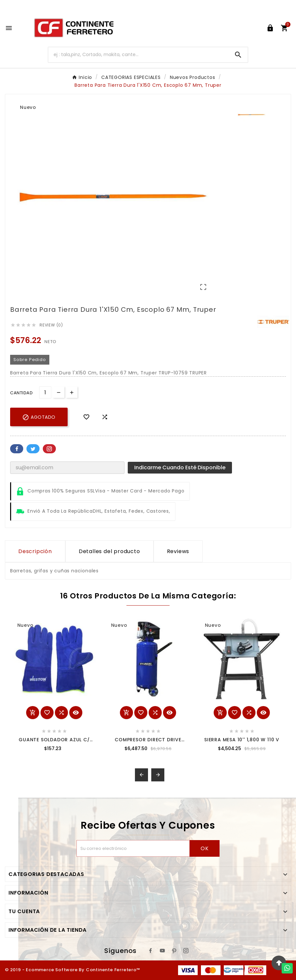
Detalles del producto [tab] (109, 551)
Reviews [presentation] (178, 551)
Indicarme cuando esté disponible (180, 467)
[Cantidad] (45, 392)
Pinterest (49, 449)
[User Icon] (270, 28)
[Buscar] (138, 55)
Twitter (33, 449)
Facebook (17, 449)
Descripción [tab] (35, 551)
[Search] (238, 55)
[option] (251, 115)
